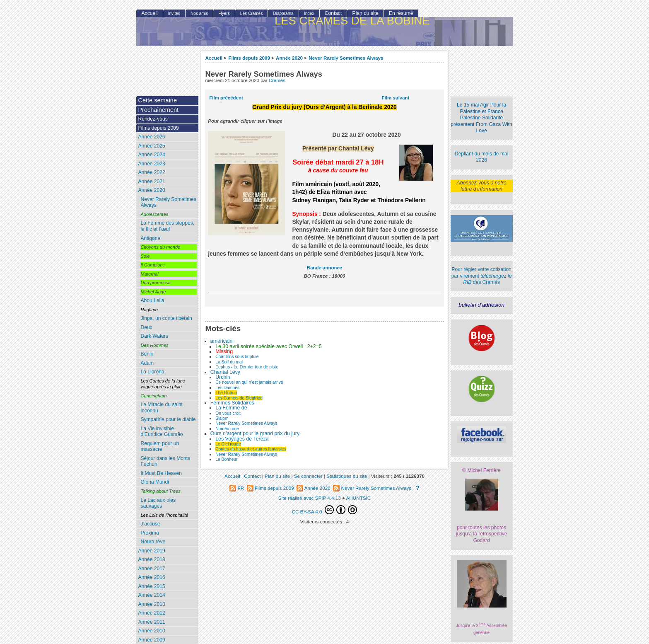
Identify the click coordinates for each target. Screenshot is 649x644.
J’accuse (150, 524)
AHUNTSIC (359, 498)
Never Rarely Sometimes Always (346, 58)
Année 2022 (151, 172)
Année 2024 (151, 155)
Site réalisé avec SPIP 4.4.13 (310, 498)
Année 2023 (151, 164)
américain (222, 341)
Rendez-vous (153, 119)
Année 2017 (151, 569)
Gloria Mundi (155, 482)
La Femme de (231, 408)
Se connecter (308, 476)
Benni (147, 354)
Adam (147, 363)
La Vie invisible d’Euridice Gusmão (162, 432)
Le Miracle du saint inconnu (162, 408)
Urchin (223, 377)
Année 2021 (151, 182)
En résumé (401, 13)
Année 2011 (151, 622)
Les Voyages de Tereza (242, 439)
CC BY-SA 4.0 (325, 510)
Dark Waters (154, 336)
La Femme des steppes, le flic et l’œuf (167, 226)
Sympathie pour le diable (168, 419)
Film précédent (226, 98)
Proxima (150, 533)
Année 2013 (151, 604)
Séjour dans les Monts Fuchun (165, 461)
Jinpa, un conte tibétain (166, 318)
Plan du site (366, 13)
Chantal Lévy (225, 372)
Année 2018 (151, 559)
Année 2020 (289, 58)
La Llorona (152, 372)
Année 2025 (151, 146)
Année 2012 (151, 613)
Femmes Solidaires (232, 403)
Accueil (214, 58)
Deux (146, 327)
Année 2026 (151, 137)
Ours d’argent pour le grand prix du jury (255, 433)
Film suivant (396, 98)
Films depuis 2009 (249, 58)
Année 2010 (151, 631)
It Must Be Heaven (161, 473)
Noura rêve (153, 542)
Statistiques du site (347, 476)
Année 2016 (151, 577)
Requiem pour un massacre (160, 447)
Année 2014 (151, 595)
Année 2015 (151, 586)
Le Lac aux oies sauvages (158, 503)
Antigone (150, 238)
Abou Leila (152, 300)
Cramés (277, 80)
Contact (333, 13)
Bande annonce (324, 268)
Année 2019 (151, 551)
